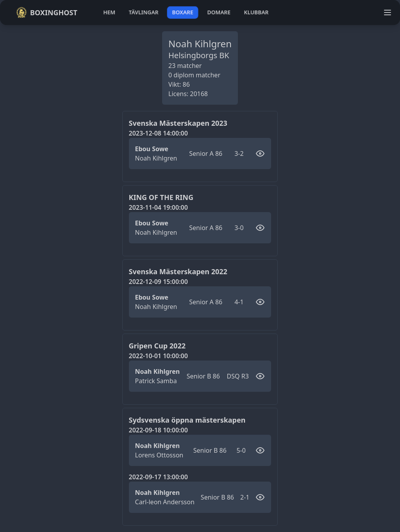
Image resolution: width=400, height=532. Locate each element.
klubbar (256, 12)
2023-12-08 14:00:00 (158, 133)
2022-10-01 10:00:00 (158, 356)
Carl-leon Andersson (165, 502)
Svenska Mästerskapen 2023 (178, 123)
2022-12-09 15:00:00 (158, 282)
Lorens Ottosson (159, 455)
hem (109, 12)
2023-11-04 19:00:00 (158, 207)
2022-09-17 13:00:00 (158, 477)
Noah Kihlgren (156, 158)
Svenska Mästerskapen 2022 (178, 271)
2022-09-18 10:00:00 (158, 430)
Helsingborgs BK (199, 55)
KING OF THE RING (161, 197)
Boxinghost (47, 12)
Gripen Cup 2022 (157, 346)
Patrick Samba (156, 381)
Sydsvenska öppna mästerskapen (187, 420)
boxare (183, 12)
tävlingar (144, 12)
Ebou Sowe (152, 149)
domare (219, 12)
